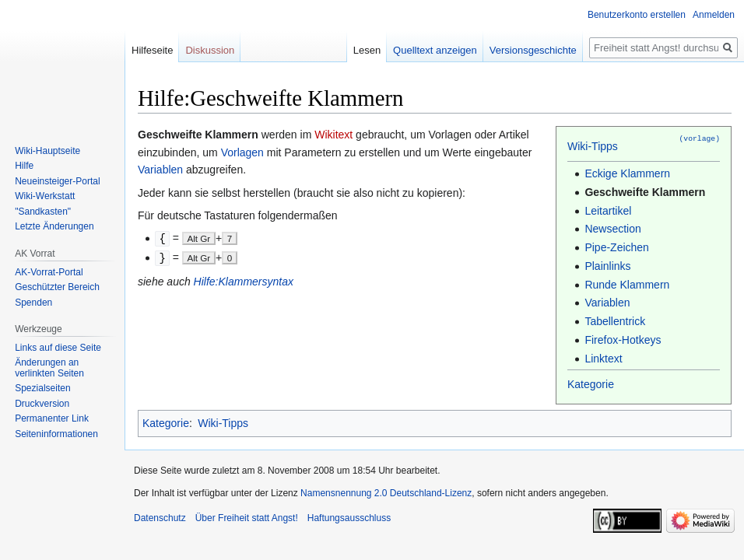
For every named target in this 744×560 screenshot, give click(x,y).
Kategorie (591, 384)
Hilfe (24, 166)
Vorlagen (242, 152)
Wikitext (333, 135)
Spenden (33, 303)
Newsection (612, 229)
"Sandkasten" (43, 212)
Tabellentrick (615, 321)
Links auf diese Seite (58, 348)
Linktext (603, 359)
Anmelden (714, 15)
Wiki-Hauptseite (47, 151)
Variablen (607, 303)
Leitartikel (608, 211)
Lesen (367, 50)
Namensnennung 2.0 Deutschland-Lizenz (386, 493)
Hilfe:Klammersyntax (244, 280)
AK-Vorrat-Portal (49, 272)
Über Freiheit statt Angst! (247, 518)
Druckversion (42, 404)
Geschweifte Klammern (645, 192)
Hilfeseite (152, 50)
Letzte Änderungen (54, 226)
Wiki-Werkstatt (45, 196)
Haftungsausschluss (349, 518)
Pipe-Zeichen (617, 247)
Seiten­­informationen (56, 434)
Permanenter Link (52, 418)
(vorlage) (700, 138)
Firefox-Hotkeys (623, 340)
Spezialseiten (42, 388)
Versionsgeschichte (533, 50)
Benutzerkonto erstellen (637, 15)
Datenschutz (160, 518)
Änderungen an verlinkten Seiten (49, 368)
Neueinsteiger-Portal (57, 181)
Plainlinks (607, 266)
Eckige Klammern (627, 173)
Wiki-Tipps (593, 146)
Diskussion (210, 50)
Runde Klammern (627, 285)
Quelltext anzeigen (435, 50)
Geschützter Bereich (57, 287)
